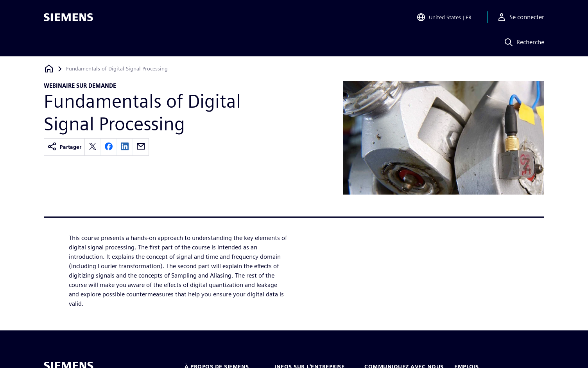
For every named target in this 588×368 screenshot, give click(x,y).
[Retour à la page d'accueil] (49, 69)
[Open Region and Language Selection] (444, 17)
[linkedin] (125, 147)
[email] (141, 147)
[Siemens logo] (68, 17)
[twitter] (93, 147)
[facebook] (109, 147)
